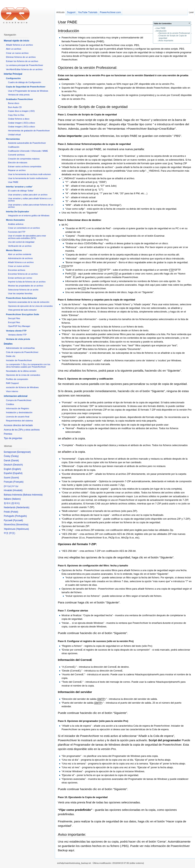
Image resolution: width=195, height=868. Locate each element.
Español (18, 473)
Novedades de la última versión (21, 371)
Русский (18, 520)
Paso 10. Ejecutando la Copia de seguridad (83, 797)
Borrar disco (14, 103)
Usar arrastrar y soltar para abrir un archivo (28, 195)
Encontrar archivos (17, 270)
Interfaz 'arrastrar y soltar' (19, 187)
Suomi (15, 478)
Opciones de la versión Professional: (174, 33)
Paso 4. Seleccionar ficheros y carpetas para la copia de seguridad (96, 300)
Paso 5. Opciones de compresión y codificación (86, 379)
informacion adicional (16, 396)
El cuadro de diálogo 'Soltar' (21, 191)
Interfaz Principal (13, 74)
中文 (12, 533)
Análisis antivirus (16, 224)
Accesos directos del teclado (18, 425)
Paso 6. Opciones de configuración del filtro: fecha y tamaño (93, 566)
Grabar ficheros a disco (19, 119)
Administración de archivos (20, 258)
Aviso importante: (166, 41)
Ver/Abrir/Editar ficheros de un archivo (24, 69)
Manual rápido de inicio (16, 41)
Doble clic (11, 356)
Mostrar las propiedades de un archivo (26, 286)
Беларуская (24, 452)
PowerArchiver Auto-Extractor (21, 298)
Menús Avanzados (15, 220)
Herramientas (13, 139)
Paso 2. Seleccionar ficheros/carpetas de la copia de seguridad (94, 144)
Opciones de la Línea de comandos (23, 375)
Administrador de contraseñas (20, 348)
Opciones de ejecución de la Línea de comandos (30, 306)
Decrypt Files (14, 318)
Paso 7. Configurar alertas (73, 611)
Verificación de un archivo (20, 246)
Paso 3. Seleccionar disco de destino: (80, 220)
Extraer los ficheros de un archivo (22, 61)
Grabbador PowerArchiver (19, 99)
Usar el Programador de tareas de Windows (28, 91)
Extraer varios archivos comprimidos (25, 166)
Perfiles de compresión (17, 379)
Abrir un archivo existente (20, 254)
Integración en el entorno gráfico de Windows (29, 216)
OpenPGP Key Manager (19, 326)
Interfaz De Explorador (18, 212)
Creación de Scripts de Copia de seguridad (93, 107)
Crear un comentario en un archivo (24, 228)
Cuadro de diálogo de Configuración (24, 82)
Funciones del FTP (17, 232)
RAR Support (12, 383)
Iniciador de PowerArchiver (19, 360)
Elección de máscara (18, 163)
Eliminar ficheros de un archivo (21, 57)
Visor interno (12, 391)
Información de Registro (17, 408)
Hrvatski (18, 490)
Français (18, 482)
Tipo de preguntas (13, 438)
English (16, 469)
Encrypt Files (14, 322)
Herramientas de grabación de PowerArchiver (29, 131)
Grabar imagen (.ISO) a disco (21, 123)
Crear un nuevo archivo (17, 53)
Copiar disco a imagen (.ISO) (21, 111)
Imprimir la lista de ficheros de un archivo (27, 282)
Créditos (10, 404)
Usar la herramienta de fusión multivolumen (28, 178)
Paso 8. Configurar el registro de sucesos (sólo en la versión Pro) (96, 641)
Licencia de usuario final (18, 417)
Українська (22, 529)
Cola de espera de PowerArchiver (22, 352)
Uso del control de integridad (21, 242)
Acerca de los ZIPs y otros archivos (22, 430)
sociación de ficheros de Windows (22, 387)
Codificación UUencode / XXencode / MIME (28, 151)
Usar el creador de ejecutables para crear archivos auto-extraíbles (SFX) (27, 237)
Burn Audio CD (15, 107)
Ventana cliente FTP (16, 331)
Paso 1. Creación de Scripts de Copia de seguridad (87, 115)
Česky (15, 456)
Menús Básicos (14, 250)
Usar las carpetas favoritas (20, 293)
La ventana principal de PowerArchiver (24, 65)
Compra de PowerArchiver (19, 400)
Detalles (8, 344)
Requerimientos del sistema (19, 421)
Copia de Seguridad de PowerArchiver (26, 87)
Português (21, 516)
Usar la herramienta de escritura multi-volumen (29, 174)
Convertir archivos (16, 155)
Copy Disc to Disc (16, 115)
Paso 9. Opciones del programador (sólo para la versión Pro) (93, 721)
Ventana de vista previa (19, 95)
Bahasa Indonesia (33, 495)
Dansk (15, 461)
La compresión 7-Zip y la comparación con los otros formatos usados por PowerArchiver (28, 366)
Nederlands (23, 507)
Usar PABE (161, 28)
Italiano (16, 499)
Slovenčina (22, 525)
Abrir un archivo (14, 49)
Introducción (161, 31)
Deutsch (18, 465)
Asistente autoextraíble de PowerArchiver (27, 143)
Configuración (13, 78)
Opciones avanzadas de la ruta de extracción (29, 302)
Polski (14, 512)
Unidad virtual (14, 135)
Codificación (14, 147)
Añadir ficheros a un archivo (19, 45)
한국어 (15, 503)
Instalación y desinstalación (19, 412)
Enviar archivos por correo (20, 278)
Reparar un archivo (17, 170)
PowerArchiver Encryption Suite (22, 314)
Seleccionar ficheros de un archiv (23, 290)
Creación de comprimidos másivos (24, 159)
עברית (8, 486)
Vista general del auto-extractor (22, 310)
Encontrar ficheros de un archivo (23, 274)
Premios (8, 434)
